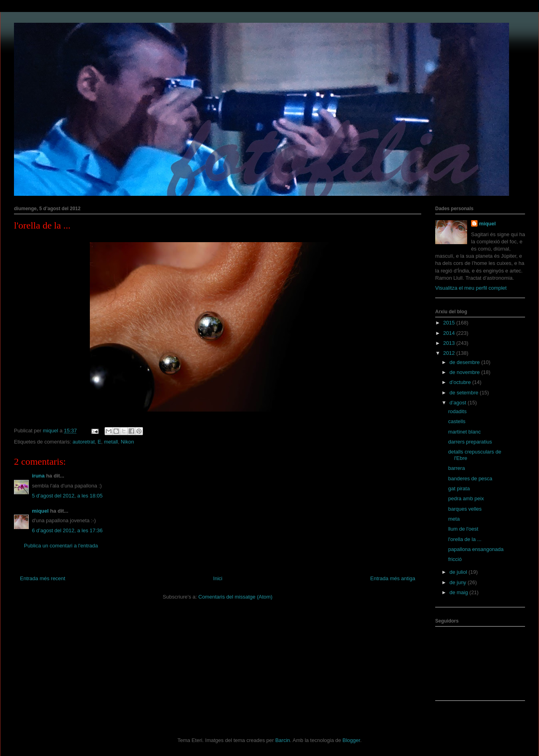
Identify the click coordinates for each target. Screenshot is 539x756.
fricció (455, 559)
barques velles (465, 509)
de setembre (465, 393)
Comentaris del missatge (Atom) (236, 597)
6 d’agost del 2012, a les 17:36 (67, 530)
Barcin (282, 740)
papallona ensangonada (476, 549)
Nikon (127, 442)
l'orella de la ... (465, 539)
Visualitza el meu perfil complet (471, 288)
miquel (40, 511)
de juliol (459, 572)
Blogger (351, 740)
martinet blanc (464, 432)
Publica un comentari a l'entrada (61, 546)
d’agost (459, 403)
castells (457, 421)
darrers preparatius (470, 442)
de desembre (466, 362)
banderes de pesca (470, 478)
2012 (450, 353)
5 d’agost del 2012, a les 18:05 (67, 496)
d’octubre (461, 382)
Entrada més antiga (393, 578)
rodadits (457, 411)
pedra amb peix (466, 498)
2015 (450, 323)
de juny (459, 582)
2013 (450, 343)
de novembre (466, 372)
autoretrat (84, 442)
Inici (218, 578)
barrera (456, 468)
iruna (38, 476)
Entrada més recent (43, 578)
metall (111, 442)
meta (454, 519)
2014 (450, 333)
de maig (460, 592)
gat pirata (459, 488)
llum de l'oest (463, 529)
